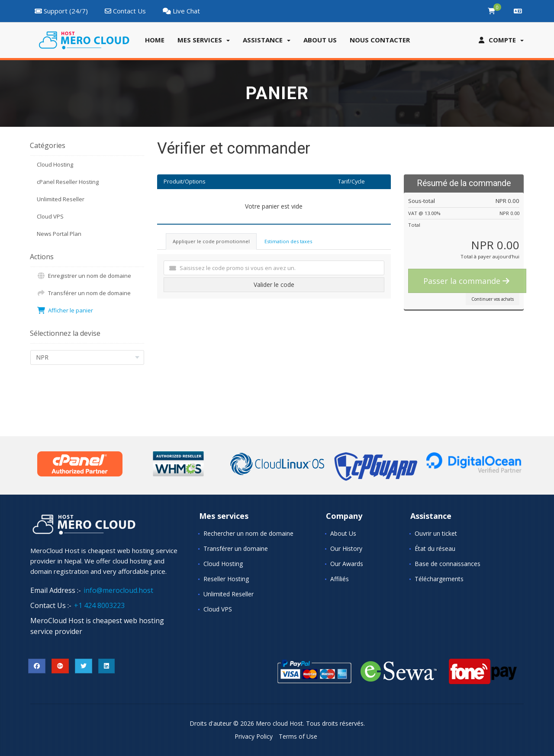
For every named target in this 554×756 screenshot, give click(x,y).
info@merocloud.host (118, 590)
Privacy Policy (254, 736)
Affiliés (340, 579)
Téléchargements (439, 579)
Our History (346, 549)
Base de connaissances (448, 564)
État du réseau (435, 549)
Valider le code (274, 285)
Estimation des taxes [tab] (288, 241)
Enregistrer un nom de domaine (84, 276)
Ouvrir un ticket (436, 533)
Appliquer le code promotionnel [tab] (211, 241)
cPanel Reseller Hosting (68, 182)
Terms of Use (298, 736)
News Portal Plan (59, 234)
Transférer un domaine (236, 549)
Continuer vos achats (493, 299)
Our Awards (347, 564)
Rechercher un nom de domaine (248, 533)
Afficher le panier (65, 310)
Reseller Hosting (226, 579)
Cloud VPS (50, 216)
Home (155, 40)
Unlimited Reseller (61, 199)
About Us (343, 533)
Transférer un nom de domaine (84, 293)
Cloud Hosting (55, 164)
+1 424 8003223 (99, 605)
